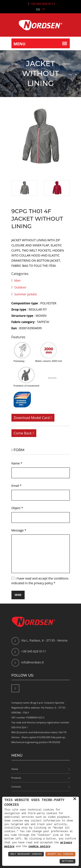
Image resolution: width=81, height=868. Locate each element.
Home (15, 769)
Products (16, 778)
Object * (17, 508)
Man (17, 280)
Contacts (16, 787)
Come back (23, 433)
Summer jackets (25, 294)
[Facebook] (15, 688)
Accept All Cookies (60, 854)
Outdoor (20, 287)
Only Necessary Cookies (26, 854)
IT (44, 9)
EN (38, 9)
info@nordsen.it (33, 662)
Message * (19, 530)
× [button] (75, 799)
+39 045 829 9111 (43, 4)
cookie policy (39, 846)
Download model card (32, 418)
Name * (17, 463)
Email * (17, 486)
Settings (67, 861)
